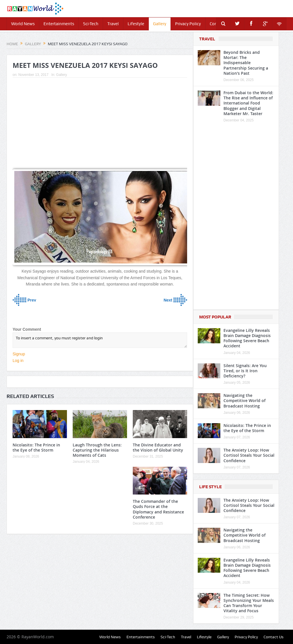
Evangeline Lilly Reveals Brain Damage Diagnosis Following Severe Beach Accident (247, 338)
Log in (18, 361)
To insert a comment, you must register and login (100, 340)
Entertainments (59, 24)
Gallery (160, 24)
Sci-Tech (91, 24)
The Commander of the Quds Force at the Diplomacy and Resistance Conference (158, 509)
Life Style (210, 487)
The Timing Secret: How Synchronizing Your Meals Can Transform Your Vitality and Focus (249, 603)
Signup (19, 354)
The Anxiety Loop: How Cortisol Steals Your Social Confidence (249, 455)
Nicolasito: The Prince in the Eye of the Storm (36, 447)
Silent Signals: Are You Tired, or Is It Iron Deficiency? (245, 371)
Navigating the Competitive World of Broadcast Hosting (245, 400)
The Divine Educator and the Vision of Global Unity (158, 447)
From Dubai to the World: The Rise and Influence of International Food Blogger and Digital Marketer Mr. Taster (248, 103)
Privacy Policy (188, 24)
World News (23, 24)
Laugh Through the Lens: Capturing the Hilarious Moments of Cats (97, 450)
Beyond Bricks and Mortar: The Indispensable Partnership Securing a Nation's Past (246, 63)
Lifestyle (136, 24)
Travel (113, 24)
